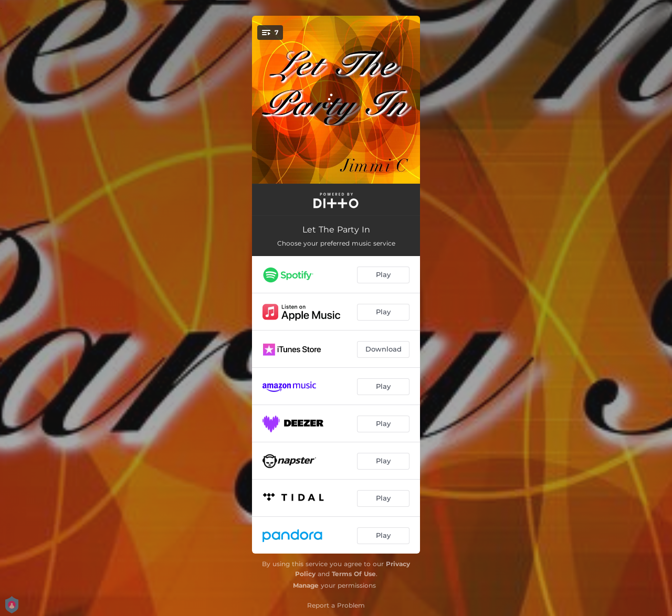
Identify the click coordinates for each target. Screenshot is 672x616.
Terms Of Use (354, 574)
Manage (306, 585)
